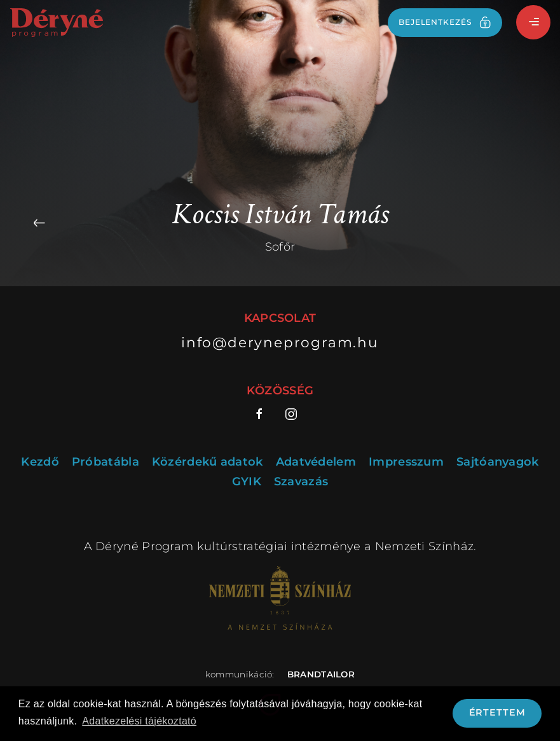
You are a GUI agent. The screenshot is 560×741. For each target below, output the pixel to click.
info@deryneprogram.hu (280, 342)
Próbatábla (106, 462)
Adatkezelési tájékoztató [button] (139, 721)
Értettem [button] (497, 712)
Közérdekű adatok (208, 462)
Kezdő (40, 462)
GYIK (247, 482)
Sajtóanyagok (498, 462)
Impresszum (406, 462)
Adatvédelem (316, 462)
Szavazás (301, 482)
